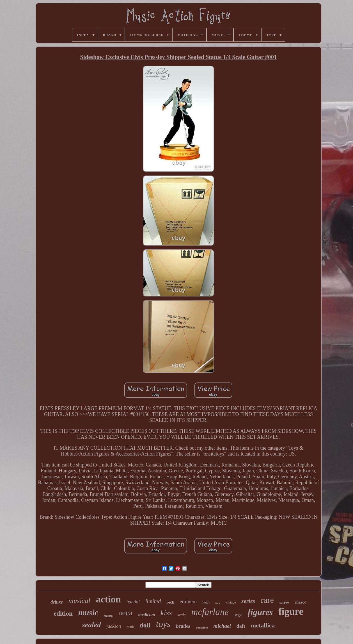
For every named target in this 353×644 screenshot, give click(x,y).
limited (153, 601)
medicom (147, 615)
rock (170, 602)
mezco (301, 602)
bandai (133, 602)
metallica (263, 625)
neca (125, 613)
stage (238, 615)
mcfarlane (210, 612)
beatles (183, 626)
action (108, 599)
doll (145, 625)
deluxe (57, 602)
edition (63, 614)
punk (130, 627)
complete (202, 627)
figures (260, 612)
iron (206, 602)
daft (241, 626)
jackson (114, 626)
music (88, 613)
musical (79, 601)
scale (182, 615)
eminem (188, 601)
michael (222, 626)
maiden (108, 616)
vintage (231, 602)
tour (218, 603)
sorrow (285, 602)
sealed (91, 625)
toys (163, 624)
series (248, 601)
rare (267, 600)
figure (291, 612)
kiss (166, 613)
